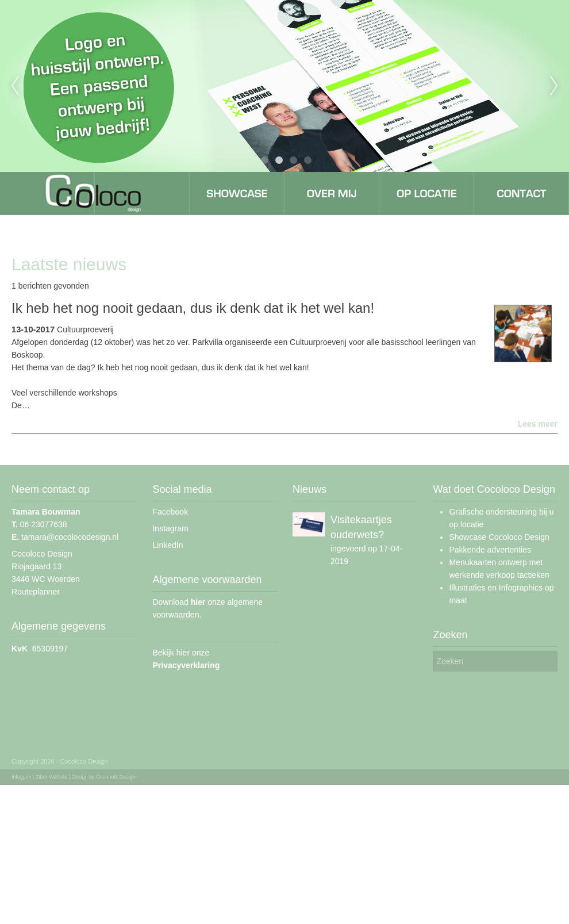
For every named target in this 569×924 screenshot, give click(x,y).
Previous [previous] (15, 86)
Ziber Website (51, 777)
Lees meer (538, 424)
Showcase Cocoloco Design (499, 537)
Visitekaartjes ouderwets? (361, 527)
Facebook (170, 512)
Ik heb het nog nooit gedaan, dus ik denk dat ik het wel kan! (193, 308)
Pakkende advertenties (490, 550)
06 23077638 (39, 524)
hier (198, 602)
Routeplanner (36, 592)
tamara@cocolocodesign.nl (65, 537)
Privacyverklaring (186, 665)
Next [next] (554, 86)
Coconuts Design (116, 777)
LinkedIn (168, 545)
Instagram (170, 528)
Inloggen (22, 777)
